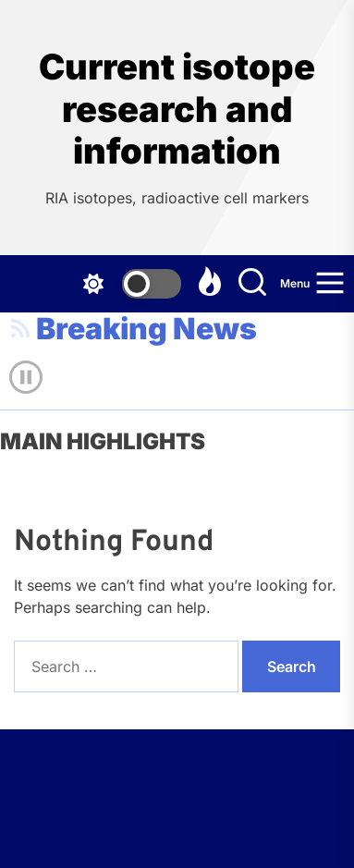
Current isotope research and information (177, 109)
